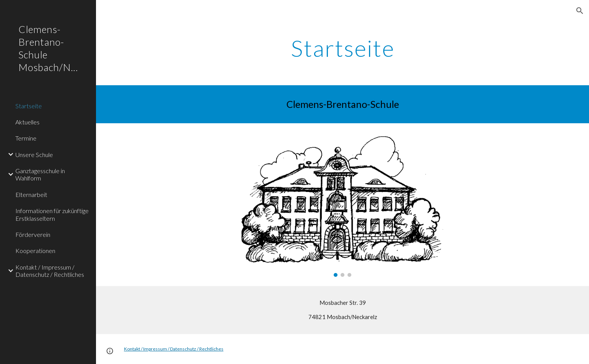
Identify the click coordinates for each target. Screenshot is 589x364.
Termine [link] (26, 138)
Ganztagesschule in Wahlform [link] (40, 174)
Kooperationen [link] (35, 251)
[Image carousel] (342, 205)
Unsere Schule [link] (34, 155)
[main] (342, 48)
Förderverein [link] (33, 234)
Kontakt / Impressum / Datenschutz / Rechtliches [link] (50, 271)
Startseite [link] (29, 106)
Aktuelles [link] (27, 122)
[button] (580, 11)
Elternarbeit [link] (31, 194)
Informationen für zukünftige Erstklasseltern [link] (52, 214)
